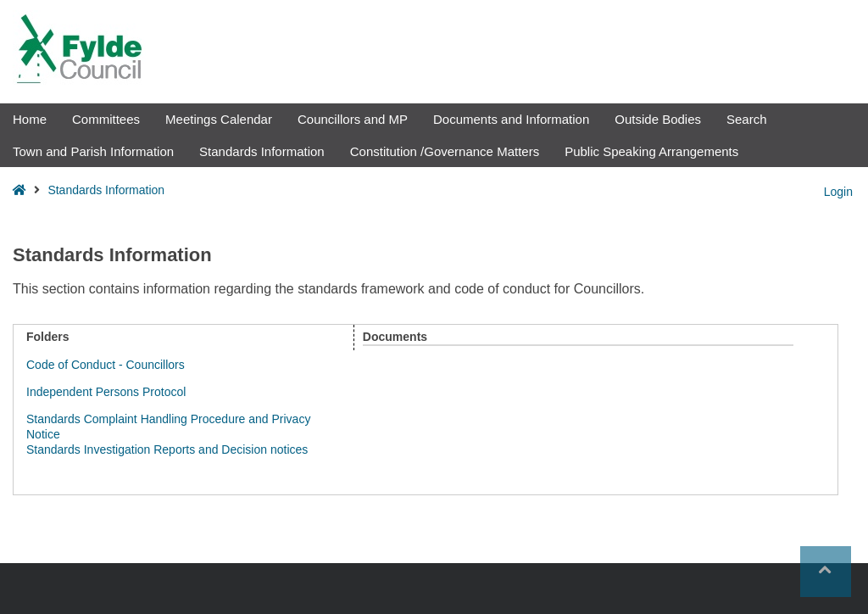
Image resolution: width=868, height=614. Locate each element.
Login (838, 192)
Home (30, 119)
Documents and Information (511, 119)
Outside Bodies (658, 119)
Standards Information (262, 151)
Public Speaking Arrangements (651, 151)
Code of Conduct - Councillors (106, 365)
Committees (106, 119)
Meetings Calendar (219, 119)
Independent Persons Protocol (106, 392)
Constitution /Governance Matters (445, 151)
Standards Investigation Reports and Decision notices (167, 449)
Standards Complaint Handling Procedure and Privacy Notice (168, 425)
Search (747, 119)
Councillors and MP (353, 119)
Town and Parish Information (93, 151)
